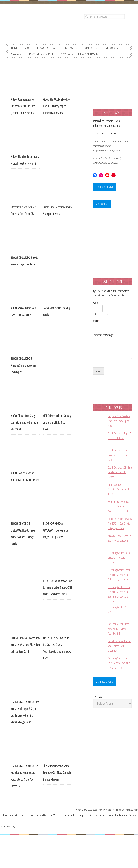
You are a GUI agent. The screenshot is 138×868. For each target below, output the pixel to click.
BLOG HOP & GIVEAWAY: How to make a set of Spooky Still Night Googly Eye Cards (58, 598)
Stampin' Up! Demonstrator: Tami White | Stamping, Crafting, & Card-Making (36, 28)
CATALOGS (41, 57)
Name (96, 315)
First (94, 327)
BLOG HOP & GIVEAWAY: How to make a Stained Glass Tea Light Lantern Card (25, 655)
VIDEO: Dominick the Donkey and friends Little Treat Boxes (57, 432)
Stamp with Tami (102, 843)
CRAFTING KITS (79, 50)
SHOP (30, 50)
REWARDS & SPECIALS (52, 50)
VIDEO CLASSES (20, 57)
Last (108, 327)
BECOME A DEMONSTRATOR (70, 57)
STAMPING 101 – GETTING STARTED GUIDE (34, 63)
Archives (98, 733)
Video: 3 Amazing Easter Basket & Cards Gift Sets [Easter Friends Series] (23, 116)
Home (15, 50)
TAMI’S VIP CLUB (103, 50)
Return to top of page (9, 860)
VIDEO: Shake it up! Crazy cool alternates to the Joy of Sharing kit (25, 432)
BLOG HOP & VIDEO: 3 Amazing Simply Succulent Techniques (23, 375)
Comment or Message (104, 348)
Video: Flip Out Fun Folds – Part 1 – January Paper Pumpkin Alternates (56, 116)
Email (96, 333)
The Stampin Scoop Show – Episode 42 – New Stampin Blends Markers (57, 783)
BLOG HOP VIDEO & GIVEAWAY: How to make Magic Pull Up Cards (55, 540)
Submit (99, 384)
